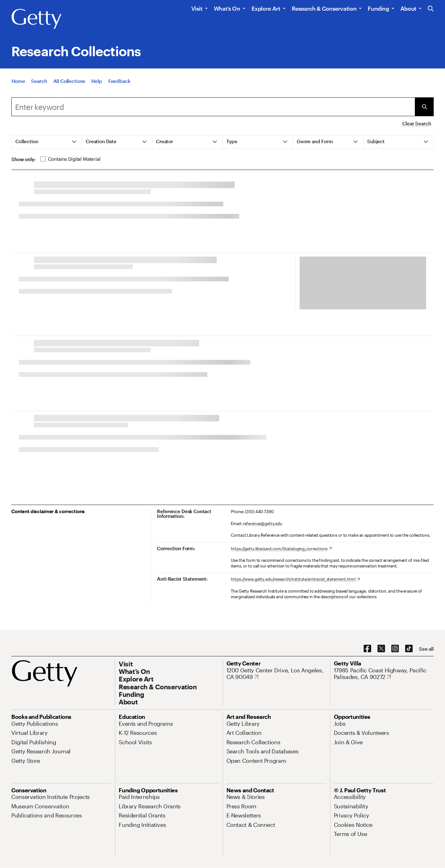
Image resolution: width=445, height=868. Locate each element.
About (408, 8)
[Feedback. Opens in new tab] (119, 81)
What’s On (227, 8)
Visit (197, 8)
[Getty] (36, 19)
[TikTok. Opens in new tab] (409, 649)
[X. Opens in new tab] (381, 649)
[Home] (18, 81)
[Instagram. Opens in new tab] (395, 649)
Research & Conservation (324, 8)
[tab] (47, 142)
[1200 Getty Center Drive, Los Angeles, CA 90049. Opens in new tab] (276, 674)
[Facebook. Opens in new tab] (367, 649)
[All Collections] (69, 81)
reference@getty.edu (263, 524)
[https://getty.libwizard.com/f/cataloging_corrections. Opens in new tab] (281, 549)
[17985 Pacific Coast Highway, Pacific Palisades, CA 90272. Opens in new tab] (384, 674)
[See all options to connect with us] (426, 649)
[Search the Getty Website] (431, 9)
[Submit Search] (424, 107)
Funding (378, 8)
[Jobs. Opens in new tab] (340, 724)
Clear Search (417, 123)
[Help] (97, 81)
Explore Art (266, 8)
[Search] (39, 81)
